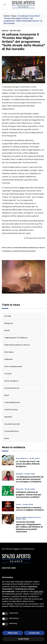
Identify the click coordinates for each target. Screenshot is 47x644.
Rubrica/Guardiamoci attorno (17, 345)
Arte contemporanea (13, 366)
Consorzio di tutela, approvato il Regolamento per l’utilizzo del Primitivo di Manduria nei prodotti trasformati (29, 527)
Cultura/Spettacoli (12, 402)
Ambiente (8, 359)
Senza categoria (11, 381)
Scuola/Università (12, 424)
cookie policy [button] (38, 591)
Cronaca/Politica (12, 431)
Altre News (9, 352)
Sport (7, 395)
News (14, 16)
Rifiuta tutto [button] (13, 633)
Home (7, 16)
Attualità (8, 417)
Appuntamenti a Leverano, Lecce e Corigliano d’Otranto (30, 509)
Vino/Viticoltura (11, 410)
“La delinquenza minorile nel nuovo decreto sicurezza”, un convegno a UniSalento (30, 479)
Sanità (7, 330)
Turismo (8, 374)
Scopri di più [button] (23, 639)
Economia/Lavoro (12, 388)
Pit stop (8, 316)
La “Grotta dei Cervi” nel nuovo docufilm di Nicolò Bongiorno (28, 464)
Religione (9, 323)
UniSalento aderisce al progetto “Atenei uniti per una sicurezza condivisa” (29, 495)
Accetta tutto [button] (34, 633)
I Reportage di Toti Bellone (16, 338)
